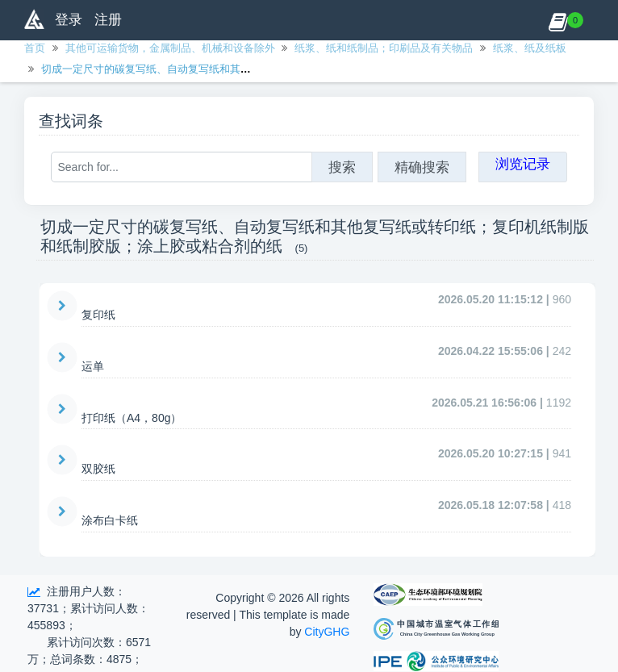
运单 (93, 366)
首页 (35, 48)
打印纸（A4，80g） (132, 418)
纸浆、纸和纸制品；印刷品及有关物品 (384, 48)
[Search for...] (182, 167)
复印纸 (98, 315)
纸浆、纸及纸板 (530, 48)
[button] (558, 20)
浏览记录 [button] (523, 164)
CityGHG (327, 632)
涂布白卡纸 (110, 520)
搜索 (342, 167)
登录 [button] (69, 20)
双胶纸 (98, 469)
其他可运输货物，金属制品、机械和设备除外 (170, 48)
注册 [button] (108, 20)
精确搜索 (422, 167)
